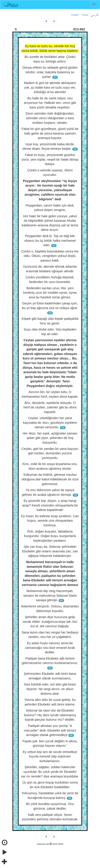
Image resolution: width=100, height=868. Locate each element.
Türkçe (85, 15)
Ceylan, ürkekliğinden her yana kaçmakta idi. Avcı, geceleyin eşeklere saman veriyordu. (50, 423)
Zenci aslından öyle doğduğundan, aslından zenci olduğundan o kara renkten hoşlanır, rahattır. (50, 118)
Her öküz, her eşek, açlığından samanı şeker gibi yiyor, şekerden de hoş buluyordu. (50, 438)
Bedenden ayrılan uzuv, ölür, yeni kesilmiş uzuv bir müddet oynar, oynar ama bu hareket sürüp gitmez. (50, 293)
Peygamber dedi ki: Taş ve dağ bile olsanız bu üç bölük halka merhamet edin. (50, 241)
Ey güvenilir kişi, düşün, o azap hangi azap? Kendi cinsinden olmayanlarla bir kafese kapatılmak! (50, 505)
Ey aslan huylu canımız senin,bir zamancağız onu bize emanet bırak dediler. (50, 648)
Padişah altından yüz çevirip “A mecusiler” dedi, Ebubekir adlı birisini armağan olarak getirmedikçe (50, 730)
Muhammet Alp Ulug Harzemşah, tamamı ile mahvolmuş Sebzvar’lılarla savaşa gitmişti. (50, 595)
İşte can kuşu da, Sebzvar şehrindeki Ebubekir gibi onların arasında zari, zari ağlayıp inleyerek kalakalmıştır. (50, 551)
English (75, 15)
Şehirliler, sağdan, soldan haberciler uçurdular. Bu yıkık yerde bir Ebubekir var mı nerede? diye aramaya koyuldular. (50, 772)
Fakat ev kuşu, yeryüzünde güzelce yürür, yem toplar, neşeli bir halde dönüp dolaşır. (50, 159)
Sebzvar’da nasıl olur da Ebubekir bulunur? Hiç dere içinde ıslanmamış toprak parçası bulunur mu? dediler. (50, 715)
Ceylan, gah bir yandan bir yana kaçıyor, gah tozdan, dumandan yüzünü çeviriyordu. (50, 453)
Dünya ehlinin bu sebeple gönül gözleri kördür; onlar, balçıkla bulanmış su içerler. (50, 72)
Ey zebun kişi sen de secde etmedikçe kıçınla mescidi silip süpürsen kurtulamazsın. (50, 756)
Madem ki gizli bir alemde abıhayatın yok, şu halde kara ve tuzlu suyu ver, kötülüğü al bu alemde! (50, 87)
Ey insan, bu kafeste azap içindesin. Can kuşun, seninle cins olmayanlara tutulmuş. (50, 521)
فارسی (94, 15)
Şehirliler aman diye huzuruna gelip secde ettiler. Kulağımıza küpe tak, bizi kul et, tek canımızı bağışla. (50, 622)
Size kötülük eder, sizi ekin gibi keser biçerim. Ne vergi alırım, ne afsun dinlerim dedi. (50, 689)
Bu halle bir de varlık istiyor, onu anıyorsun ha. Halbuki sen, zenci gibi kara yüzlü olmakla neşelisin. (50, 103)
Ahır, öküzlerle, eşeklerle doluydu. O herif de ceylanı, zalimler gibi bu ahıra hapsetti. (50, 407)
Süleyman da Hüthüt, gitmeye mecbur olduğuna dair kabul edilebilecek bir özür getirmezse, (50, 479)
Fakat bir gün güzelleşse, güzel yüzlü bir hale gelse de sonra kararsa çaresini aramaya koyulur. (50, 133)
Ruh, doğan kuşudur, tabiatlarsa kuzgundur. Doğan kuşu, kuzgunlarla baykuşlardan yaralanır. (50, 536)
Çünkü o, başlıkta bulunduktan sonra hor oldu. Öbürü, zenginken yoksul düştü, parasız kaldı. (50, 256)
